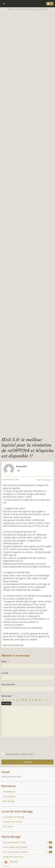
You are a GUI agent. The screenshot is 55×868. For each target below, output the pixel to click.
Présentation (9, 792)
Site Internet (8, 684)
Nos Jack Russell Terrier (27, 842)
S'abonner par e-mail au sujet (17, 754)
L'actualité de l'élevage (14, 817)
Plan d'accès (9, 801)
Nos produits (9, 796)
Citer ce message (44, 480)
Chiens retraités (10, 862)
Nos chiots (8, 826)
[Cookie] (6, 862)
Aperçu (6, 703)
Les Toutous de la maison (27, 852)
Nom (4, 661)
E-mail (5, 673)
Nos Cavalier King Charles (27, 847)
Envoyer (28, 762)
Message (6, 696)
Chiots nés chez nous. (13, 857)
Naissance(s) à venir (12, 822)
